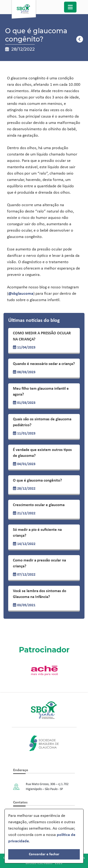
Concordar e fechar (44, 854)
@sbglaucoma (21, 294)
